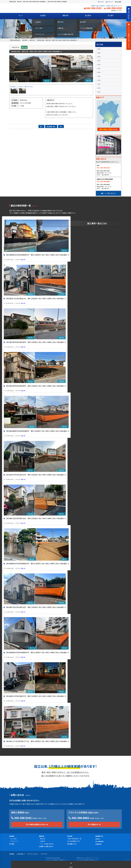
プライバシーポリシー (33, 854)
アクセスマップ (14, 841)
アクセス (101, 2)
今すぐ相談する (94, 824)
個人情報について (72, 844)
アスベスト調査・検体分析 (47, 844)
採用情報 (12, 854)
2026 (99, 49)
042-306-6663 (80, 818)
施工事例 (70, 836)
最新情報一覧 (99, 836)
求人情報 (12, 844)
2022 (99, 64)
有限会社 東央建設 (26, 8)
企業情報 (12, 836)
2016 (99, 88)
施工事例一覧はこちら (97, 223)
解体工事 (24, 47)
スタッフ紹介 (14, 839)
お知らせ (98, 839)
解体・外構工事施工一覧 (75, 839)
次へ (61, 127)
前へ (41, 127)
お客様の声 (98, 844)
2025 (99, 53)
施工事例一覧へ (51, 127)
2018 (99, 80)
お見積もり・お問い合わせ (46, 846)
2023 (99, 61)
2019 (99, 76)
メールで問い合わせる (108, 193)
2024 (99, 57)
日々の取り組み (100, 841)
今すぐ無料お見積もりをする (37, 824)
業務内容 (42, 836)
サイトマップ (109, 2)
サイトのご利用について (73, 841)
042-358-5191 (23, 818)
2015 (99, 92)
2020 (99, 72)
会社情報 (118, 2)
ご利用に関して (21, 854)
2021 (99, 68)
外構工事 (43, 841)
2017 (99, 84)
